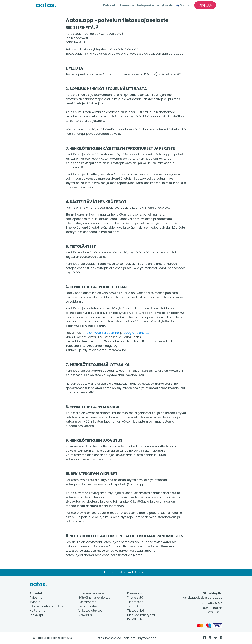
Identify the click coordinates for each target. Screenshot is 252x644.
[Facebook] (205, 638)
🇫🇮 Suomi (183, 5)
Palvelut (109, 5)
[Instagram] (210, 638)
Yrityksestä (165, 5)
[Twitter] (216, 638)
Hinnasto (127, 5)
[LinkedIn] (221, 638)
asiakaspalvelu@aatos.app (203, 598)
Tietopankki (145, 5)
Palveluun (205, 5)
